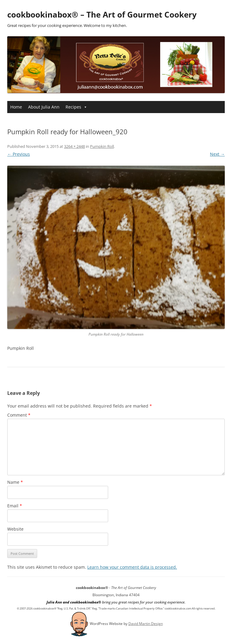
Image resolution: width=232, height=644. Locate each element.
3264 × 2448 (74, 146)
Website (15, 529)
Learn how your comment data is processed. (132, 567)
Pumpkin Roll (102, 146)
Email (15, 506)
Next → (217, 154)
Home (16, 107)
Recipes (76, 107)
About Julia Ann (44, 107)
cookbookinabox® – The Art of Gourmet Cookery (102, 15)
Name (15, 482)
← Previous (19, 154)
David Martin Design (146, 624)
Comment (19, 415)
